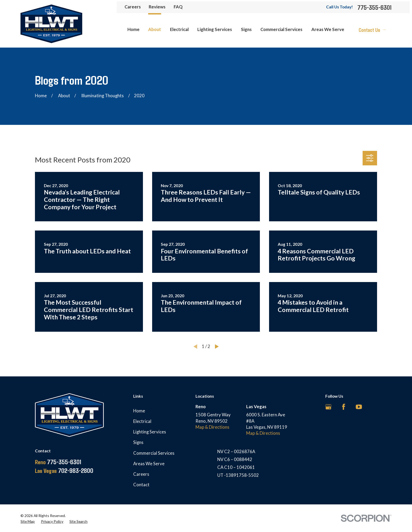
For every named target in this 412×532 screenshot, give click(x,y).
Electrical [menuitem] (179, 29)
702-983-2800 (64, 470)
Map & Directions (212, 427)
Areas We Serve (149, 464)
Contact (141, 485)
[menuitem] (28, 521)
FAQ (178, 7)
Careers (133, 7)
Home (139, 411)
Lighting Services (150, 432)
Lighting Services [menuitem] (215, 29)
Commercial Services (154, 453)
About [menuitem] (155, 29)
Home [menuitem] (133, 29)
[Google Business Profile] (328, 407)
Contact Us (372, 30)
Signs (138, 442)
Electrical (142, 421)
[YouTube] (359, 407)
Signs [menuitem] (246, 29)
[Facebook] (344, 407)
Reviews (157, 7)
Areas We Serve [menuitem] (328, 29)
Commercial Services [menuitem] (281, 29)
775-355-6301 (374, 7)
